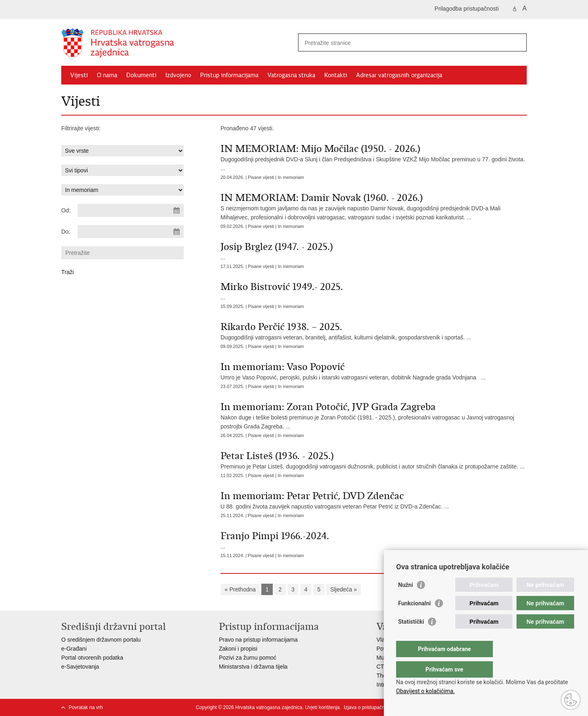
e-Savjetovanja (80, 667)
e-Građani (74, 649)
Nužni (405, 601)
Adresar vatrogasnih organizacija (399, 75)
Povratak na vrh (86, 707)
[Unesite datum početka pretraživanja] (131, 210)
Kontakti (336, 75)
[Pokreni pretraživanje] (517, 42)
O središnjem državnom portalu (101, 640)
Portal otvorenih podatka (92, 658)
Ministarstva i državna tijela (253, 667)
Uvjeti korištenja (322, 707)
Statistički (411, 638)
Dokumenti (141, 75)
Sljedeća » (344, 589)
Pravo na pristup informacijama (258, 640)
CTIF (383, 667)
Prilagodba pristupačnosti (467, 9)
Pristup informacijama (229, 75)
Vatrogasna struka (291, 75)
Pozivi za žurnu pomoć (248, 658)
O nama (107, 75)
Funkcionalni (414, 620)
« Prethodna (240, 589)
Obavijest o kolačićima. (425, 691)
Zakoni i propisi (238, 649)
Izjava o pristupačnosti (368, 707)
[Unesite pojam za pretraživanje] (404, 43)
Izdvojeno (178, 75)
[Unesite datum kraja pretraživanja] (131, 232)
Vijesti (79, 75)
